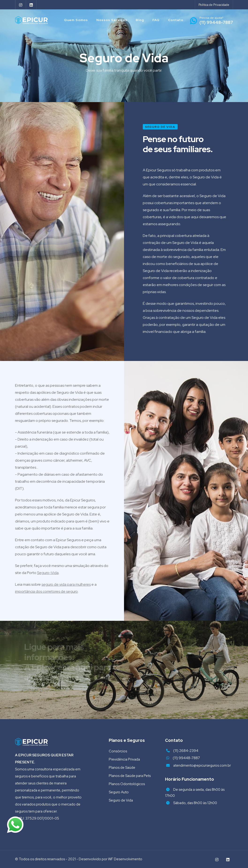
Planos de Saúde (122, 768)
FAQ (156, 20)
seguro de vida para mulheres (66, 584)
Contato (176, 20)
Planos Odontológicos (127, 784)
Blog (140, 20)
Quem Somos (76, 20)
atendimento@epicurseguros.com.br (202, 765)
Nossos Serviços (112, 20)
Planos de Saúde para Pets (130, 776)
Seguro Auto (119, 792)
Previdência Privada (124, 759)
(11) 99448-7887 (186, 758)
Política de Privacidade (214, 5)
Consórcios (118, 751)
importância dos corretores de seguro (46, 591)
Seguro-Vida (48, 573)
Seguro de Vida (121, 800)
